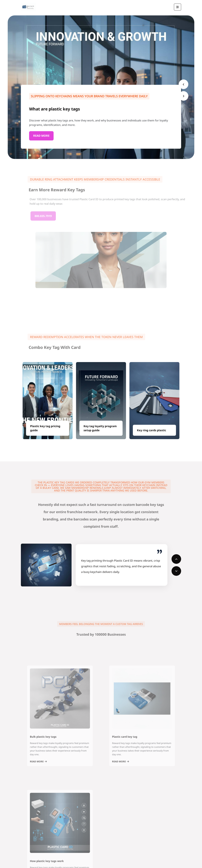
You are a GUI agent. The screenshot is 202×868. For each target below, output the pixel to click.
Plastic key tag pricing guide (45, 428)
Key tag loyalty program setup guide (100, 428)
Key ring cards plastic (151, 430)
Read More (41, 136)
